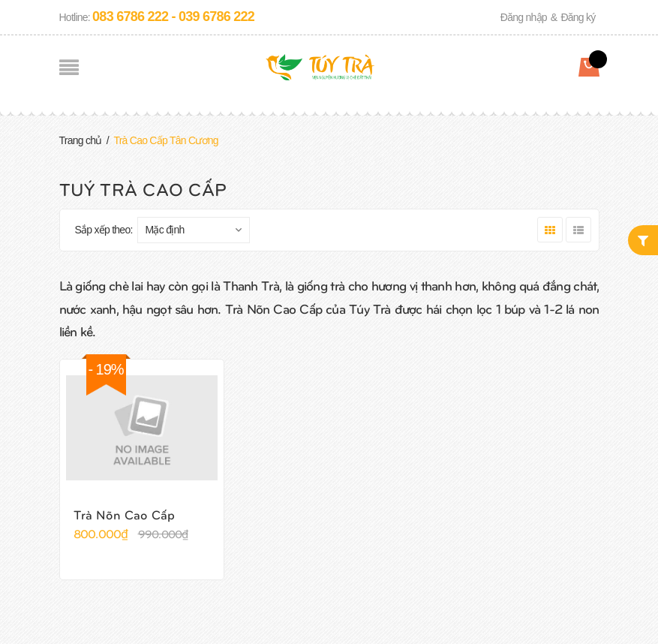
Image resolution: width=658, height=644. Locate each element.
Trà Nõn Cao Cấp (125, 514)
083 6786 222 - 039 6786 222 (173, 17)
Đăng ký (578, 17)
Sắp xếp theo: (104, 230)
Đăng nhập (524, 17)
